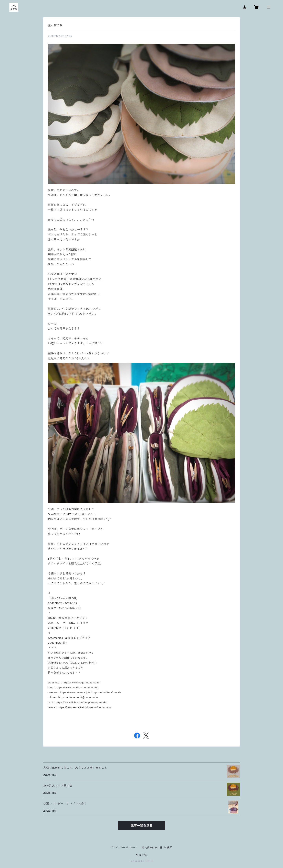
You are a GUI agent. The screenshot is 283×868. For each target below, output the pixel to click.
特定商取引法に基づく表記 (157, 847)
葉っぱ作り (55, 25)
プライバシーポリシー (123, 847)
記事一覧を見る (141, 826)
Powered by (142, 861)
